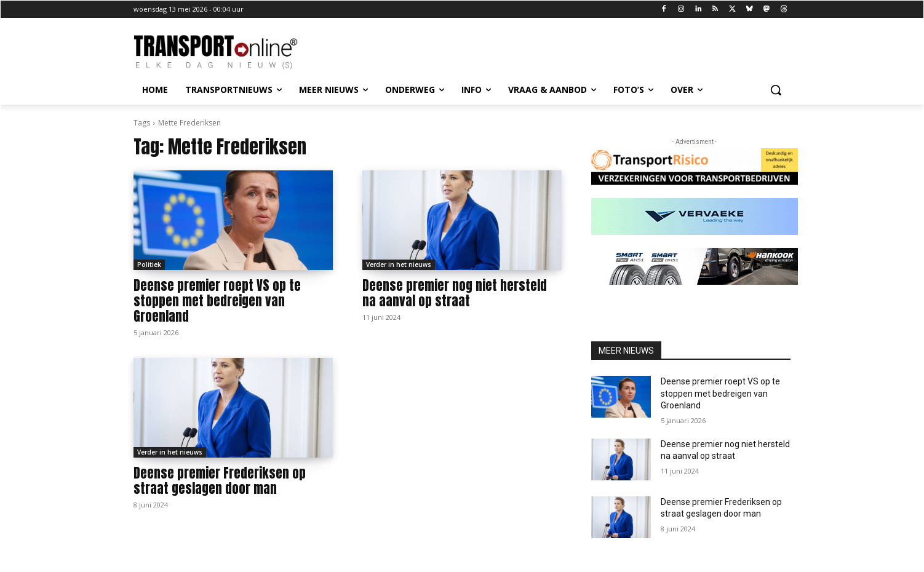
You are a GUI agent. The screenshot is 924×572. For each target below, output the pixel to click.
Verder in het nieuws (399, 264)
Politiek (149, 264)
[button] (776, 90)
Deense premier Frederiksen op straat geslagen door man (220, 481)
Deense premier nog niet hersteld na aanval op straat (455, 293)
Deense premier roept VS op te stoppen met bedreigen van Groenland (217, 301)
